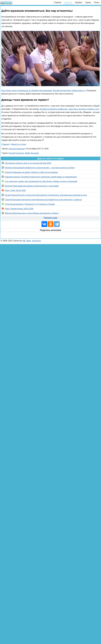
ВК (24, 241)
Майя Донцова (32, 153)
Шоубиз (79, 2)
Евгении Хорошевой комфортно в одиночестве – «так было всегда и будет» (40, 168)
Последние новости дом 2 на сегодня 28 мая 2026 (28, 163)
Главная (58, 2)
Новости (68, 2)
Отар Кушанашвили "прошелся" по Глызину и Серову (30, 204)
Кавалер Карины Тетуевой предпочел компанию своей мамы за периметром (41, 177)
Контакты (36, 241)
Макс (29, 241)
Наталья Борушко (17, 149)
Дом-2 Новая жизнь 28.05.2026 (19, 209)
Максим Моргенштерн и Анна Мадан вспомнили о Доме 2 (32, 213)
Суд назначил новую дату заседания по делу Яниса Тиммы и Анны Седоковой (41, 181)
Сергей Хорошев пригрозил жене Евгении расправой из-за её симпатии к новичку (43, 200)
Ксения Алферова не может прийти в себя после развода (31, 172)
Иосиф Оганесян (16, 153)
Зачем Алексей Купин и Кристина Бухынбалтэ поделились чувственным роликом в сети (46, 195)
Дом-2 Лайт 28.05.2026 (15, 190)
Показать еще (50, 218)
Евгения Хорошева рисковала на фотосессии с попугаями (32, 186)
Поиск (97, 2)
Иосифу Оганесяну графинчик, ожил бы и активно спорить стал (69, 109)
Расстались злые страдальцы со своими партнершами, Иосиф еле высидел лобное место (43, 90)
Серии (88, 2)
